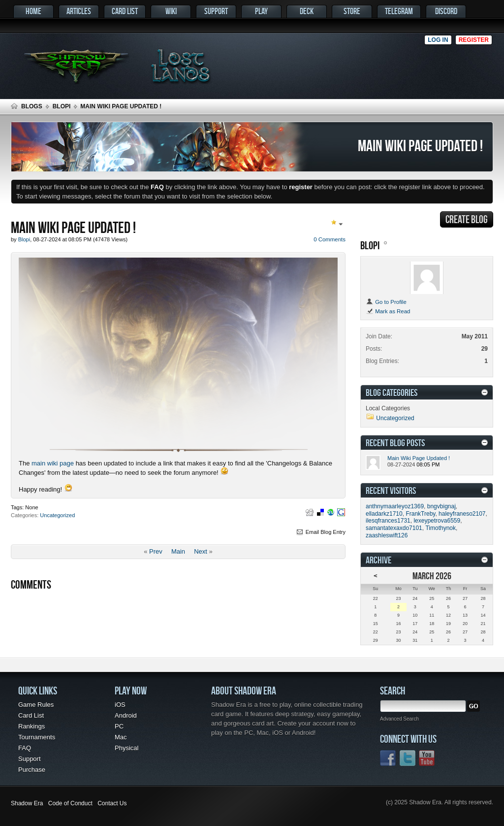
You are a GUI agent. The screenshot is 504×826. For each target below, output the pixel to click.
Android (126, 715)
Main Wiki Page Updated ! (419, 458)
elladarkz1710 (384, 514)
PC (119, 726)
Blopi (62, 106)
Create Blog (467, 219)
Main (178, 551)
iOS (120, 705)
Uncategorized (57, 515)
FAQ (25, 748)
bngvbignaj (441, 506)
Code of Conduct (70, 803)
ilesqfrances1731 (388, 521)
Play (261, 11)
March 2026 (432, 576)
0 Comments (330, 239)
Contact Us (112, 803)
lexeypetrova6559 (437, 521)
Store (352, 11)
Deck (307, 11)
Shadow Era (27, 803)
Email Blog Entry (320, 532)
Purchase (32, 770)
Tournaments (37, 737)
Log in (438, 40)
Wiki (171, 11)
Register (474, 40)
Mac (121, 737)
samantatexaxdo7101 (394, 528)
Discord (446, 11)
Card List (125, 11)
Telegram (399, 11)
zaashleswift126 (387, 535)
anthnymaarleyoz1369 (395, 506)
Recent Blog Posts (395, 443)
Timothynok (441, 528)
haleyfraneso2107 (462, 514)
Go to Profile (386, 302)
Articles (79, 11)
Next (201, 551)
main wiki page (53, 463)
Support (216, 11)
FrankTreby (420, 514)
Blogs (32, 106)
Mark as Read (388, 311)
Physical (126, 748)
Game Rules (36, 705)
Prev (156, 551)
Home (33, 11)
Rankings (31, 726)
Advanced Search (399, 719)
